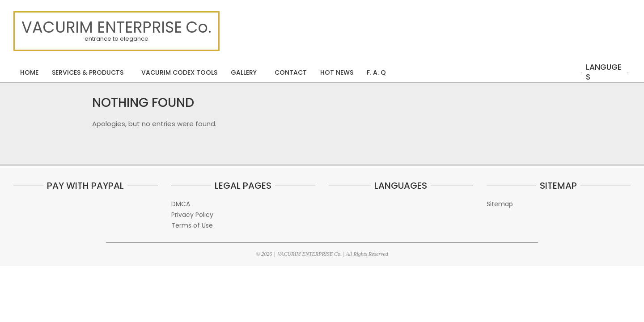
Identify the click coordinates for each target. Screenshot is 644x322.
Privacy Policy (192, 215)
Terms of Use (192, 225)
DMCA (181, 204)
